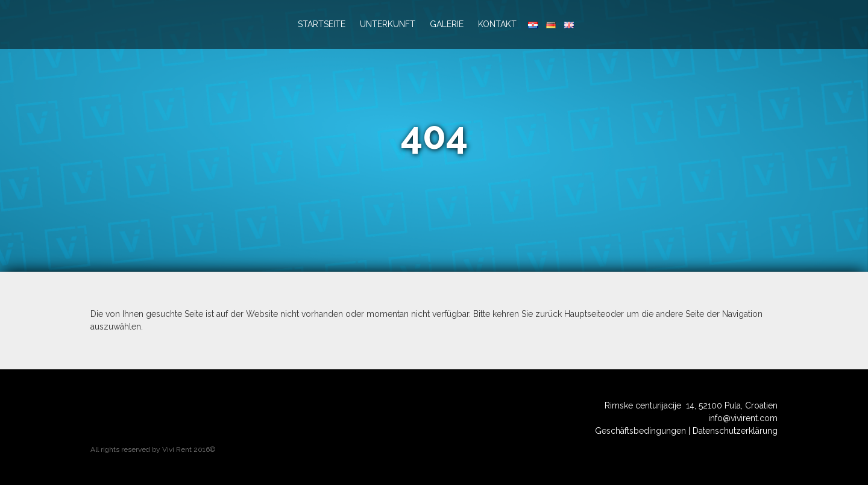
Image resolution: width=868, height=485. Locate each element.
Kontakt (497, 24)
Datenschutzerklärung (735, 431)
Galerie (447, 24)
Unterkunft (388, 24)
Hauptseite (585, 314)
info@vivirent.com (743, 418)
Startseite (322, 24)
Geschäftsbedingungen (640, 431)
